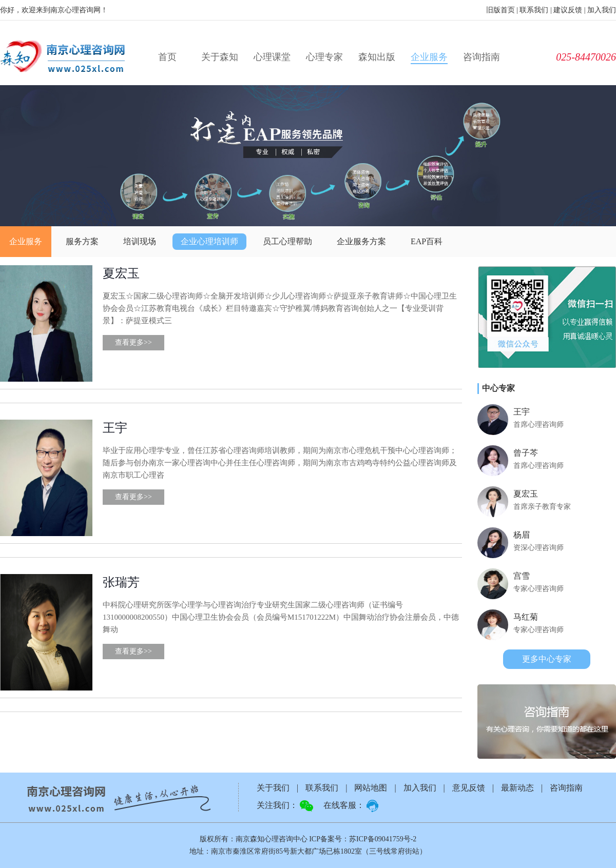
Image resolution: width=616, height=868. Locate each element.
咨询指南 (482, 57)
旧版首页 (500, 10)
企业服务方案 (361, 241)
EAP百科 (427, 241)
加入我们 (602, 10)
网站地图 (371, 788)
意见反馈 (469, 788)
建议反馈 (568, 10)
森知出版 (377, 57)
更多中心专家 (547, 659)
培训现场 (140, 241)
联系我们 (534, 10)
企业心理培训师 (209, 241)
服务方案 (82, 241)
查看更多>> (133, 342)
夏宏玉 (121, 273)
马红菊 (526, 617)
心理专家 (324, 57)
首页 (167, 57)
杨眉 (522, 535)
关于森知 (220, 57)
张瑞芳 (121, 582)
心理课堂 (272, 57)
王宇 (115, 428)
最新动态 (517, 788)
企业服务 (429, 57)
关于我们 (273, 788)
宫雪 (522, 576)
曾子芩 (526, 453)
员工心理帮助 (287, 241)
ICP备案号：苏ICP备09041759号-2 (363, 839)
